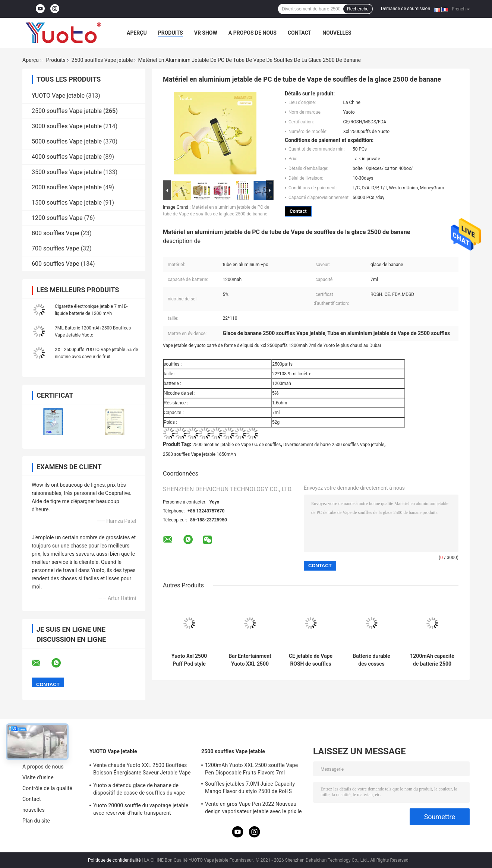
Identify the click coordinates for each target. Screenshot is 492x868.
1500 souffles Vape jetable (67, 203)
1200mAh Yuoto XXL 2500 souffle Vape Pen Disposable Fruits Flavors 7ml (251, 769)
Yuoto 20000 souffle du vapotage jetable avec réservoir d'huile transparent (141, 809)
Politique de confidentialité (114, 860)
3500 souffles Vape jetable (67, 172)
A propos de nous (253, 33)
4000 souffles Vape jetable (67, 157)
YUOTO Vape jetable (58, 96)
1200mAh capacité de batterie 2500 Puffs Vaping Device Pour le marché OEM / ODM (432, 660)
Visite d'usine (38, 777)
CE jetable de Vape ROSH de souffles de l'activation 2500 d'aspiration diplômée (311, 660)
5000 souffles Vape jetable (67, 141)
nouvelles (337, 33)
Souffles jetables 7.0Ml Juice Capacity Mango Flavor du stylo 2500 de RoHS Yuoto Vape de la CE (250, 789)
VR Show (206, 33)
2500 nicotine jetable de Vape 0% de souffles (236, 445)
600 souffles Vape (56, 264)
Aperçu (137, 33)
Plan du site (36, 821)
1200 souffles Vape (57, 218)
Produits (171, 33)
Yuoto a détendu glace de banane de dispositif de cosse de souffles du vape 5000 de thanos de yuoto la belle (139, 790)
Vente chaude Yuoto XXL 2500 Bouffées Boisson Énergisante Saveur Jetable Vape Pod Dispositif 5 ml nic (142, 770)
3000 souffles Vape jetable (67, 126)
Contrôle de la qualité (47, 788)
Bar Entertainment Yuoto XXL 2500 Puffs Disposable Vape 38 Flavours (250, 660)
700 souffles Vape (56, 248)
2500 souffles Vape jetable (102, 60)
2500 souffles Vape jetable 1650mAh (199, 454)
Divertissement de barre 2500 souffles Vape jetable (334, 445)
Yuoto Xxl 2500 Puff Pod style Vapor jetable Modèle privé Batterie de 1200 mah (189, 660)
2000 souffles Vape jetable (67, 187)
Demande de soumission (406, 9)
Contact (299, 33)
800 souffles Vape (56, 233)
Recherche (358, 9)
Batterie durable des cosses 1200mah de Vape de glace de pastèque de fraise (371, 660)
